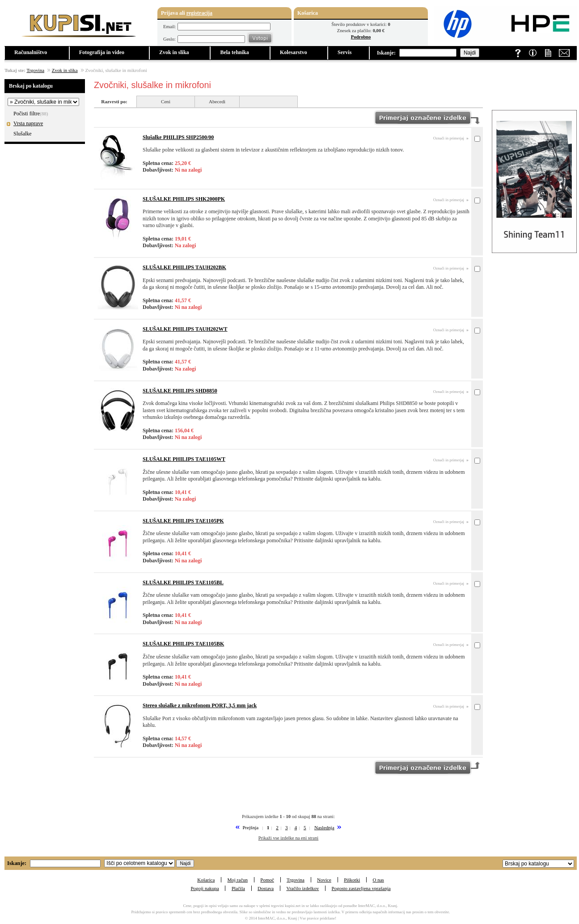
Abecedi (217, 101)
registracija (199, 13)
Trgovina (35, 70)
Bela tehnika (234, 52)
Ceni (166, 101)
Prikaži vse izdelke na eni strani (289, 838)
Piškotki (352, 880)
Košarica (206, 880)
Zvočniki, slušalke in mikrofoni (116, 70)
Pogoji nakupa (205, 888)
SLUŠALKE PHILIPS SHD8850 (180, 391)
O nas (378, 880)
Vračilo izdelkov (302, 888)
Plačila (238, 888)
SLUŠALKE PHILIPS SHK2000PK (184, 199)
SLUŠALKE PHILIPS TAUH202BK (184, 267)
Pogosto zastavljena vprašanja (361, 888)
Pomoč (267, 880)
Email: (169, 27)
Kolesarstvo (294, 52)
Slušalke (23, 134)
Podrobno (361, 37)
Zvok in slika (174, 52)
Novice (324, 880)
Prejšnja (250, 827)
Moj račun (238, 880)
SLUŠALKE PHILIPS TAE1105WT (184, 459)
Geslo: (169, 39)
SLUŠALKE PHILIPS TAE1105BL (183, 582)
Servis (344, 52)
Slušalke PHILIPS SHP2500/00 (178, 137)
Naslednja (324, 827)
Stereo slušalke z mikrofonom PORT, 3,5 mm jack (200, 705)
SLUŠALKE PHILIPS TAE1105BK (183, 644)
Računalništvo (31, 52)
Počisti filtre (27, 114)
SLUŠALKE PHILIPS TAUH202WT (185, 329)
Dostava (266, 888)
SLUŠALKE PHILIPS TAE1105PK (183, 521)
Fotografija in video (102, 52)
